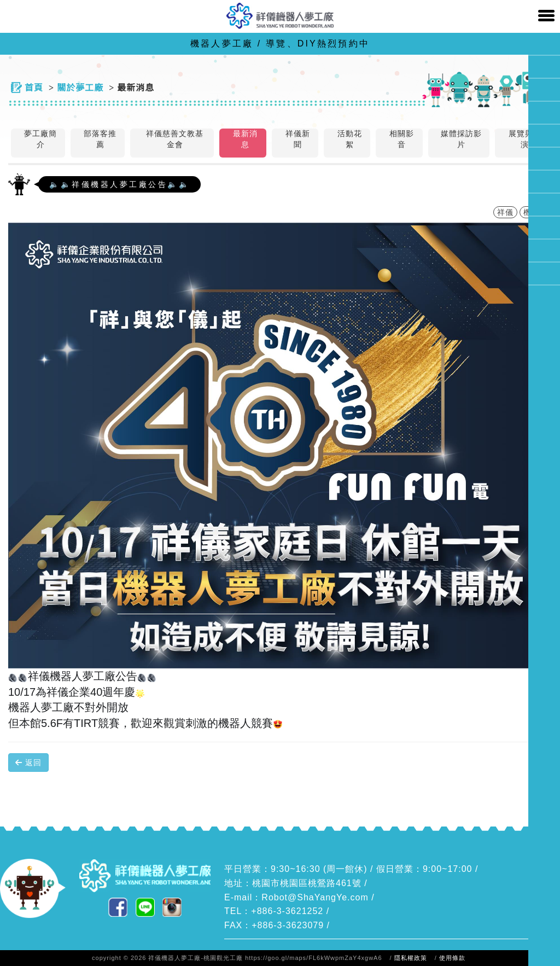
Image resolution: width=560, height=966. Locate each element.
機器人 (536, 212)
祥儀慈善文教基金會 (175, 139)
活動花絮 (350, 139)
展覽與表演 (525, 139)
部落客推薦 (100, 139)
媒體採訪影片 (461, 139)
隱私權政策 (411, 958)
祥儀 (505, 212)
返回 (28, 763)
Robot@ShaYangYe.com (315, 897)
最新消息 (245, 139)
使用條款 (452, 958)
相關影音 (402, 139)
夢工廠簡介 (40, 139)
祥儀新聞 (298, 139)
